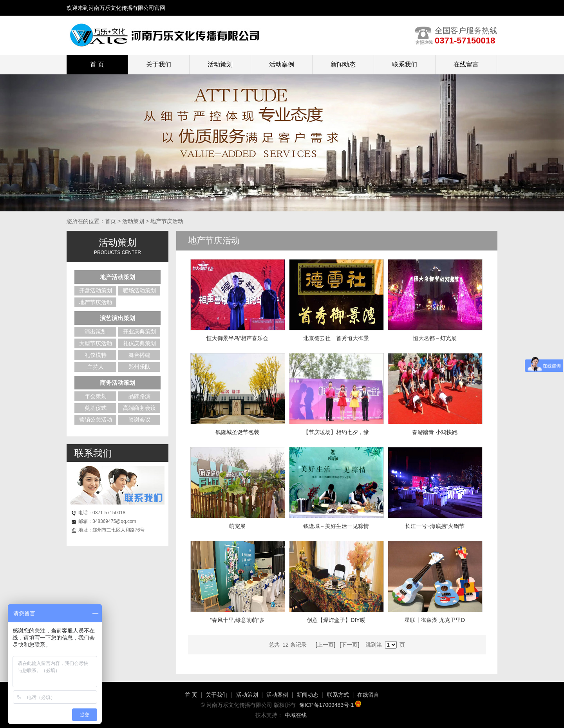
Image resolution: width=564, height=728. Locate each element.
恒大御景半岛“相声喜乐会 (238, 338)
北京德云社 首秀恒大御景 (336, 338)
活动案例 (282, 64)
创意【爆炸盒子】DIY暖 (336, 620)
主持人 (96, 367)
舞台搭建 (139, 355)
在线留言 (466, 64)
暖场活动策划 (139, 290)
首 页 (191, 695)
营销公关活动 (96, 420)
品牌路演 (139, 396)
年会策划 (96, 396)
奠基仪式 (96, 408)
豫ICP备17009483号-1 (330, 705)
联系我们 (405, 64)
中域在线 (296, 715)
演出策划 (96, 332)
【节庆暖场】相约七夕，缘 (336, 432)
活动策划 (220, 64)
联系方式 (338, 695)
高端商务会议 (139, 408)
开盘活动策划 (96, 290)
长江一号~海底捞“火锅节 (435, 526)
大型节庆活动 (96, 343)
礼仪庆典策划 (139, 343)
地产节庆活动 (96, 302)
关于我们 (159, 64)
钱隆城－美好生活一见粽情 (336, 526)
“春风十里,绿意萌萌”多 (237, 620)
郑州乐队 (139, 367)
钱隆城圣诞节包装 (237, 432)
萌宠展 (237, 526)
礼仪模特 (96, 355)
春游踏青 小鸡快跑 (435, 432)
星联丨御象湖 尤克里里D (435, 620)
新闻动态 (343, 64)
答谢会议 (139, 420)
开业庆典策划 (139, 332)
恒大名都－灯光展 (435, 338)
